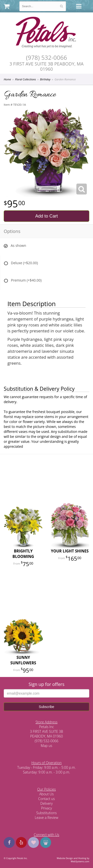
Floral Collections (26, 79)
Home (7, 79)
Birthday (45, 79)
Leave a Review (46, 818)
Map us (46, 746)
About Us (46, 794)
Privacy (47, 808)
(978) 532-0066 (46, 58)
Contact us (46, 799)
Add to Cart (46, 216)
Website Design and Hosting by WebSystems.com (73, 860)
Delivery (47, 803)
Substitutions (46, 813)
